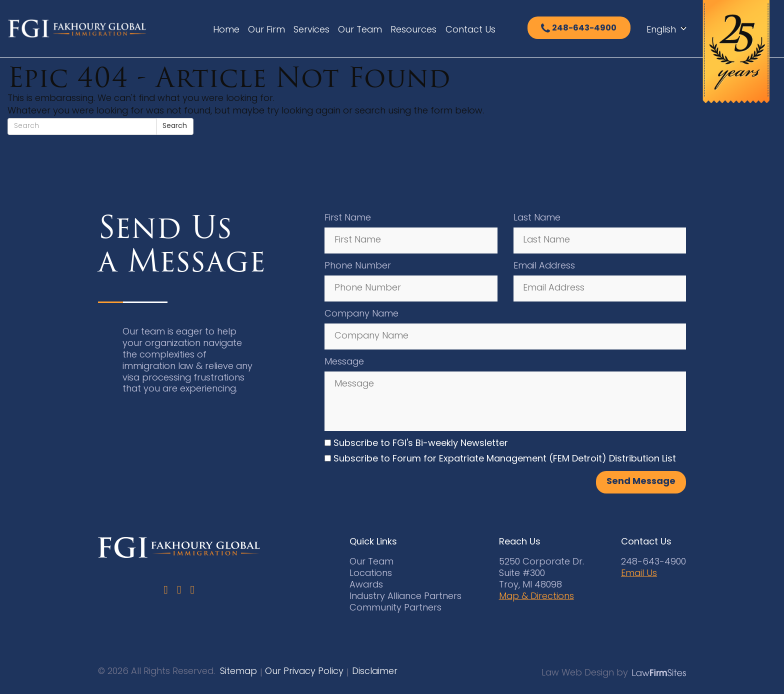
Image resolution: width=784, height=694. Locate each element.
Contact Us (470, 30)
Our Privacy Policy (304, 672)
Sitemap (238, 672)
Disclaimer (375, 672)
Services (311, 30)
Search (175, 126)
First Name (348, 218)
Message (344, 362)
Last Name (537, 218)
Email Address (544, 266)
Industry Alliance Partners (405, 597)
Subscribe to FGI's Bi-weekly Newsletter (421, 444)
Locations (371, 574)
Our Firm (266, 30)
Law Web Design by (585, 673)
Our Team (360, 30)
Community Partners (395, 608)
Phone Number (358, 266)
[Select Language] (669, 30)
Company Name (361, 314)
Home (226, 30)
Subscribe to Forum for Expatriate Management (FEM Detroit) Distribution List (505, 459)
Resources (413, 30)
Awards (366, 585)
